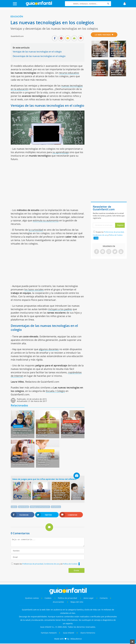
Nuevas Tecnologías (71, 421)
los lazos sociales (34, 289)
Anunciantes (58, 602)
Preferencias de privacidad (33, 564)
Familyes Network (49, 633)
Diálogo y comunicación (40, 507)
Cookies (48, 598)
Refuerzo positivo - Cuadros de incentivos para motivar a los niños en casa (118, 49)
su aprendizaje (61, 152)
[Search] (108, 4)
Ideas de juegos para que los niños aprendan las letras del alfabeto (44, 479)
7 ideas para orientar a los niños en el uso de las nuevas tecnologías (72, 430)
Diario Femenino (88, 633)
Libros (14, 507)
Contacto (104, 598)
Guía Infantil (69, 633)
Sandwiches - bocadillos (43, 426)
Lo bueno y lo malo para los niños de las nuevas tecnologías (45, 460)
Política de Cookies (70, 564)
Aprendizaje (18, 426)
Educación (17, 16)
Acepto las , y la (46, 564)
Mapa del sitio (77, 602)
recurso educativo (69, 73)
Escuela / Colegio (55, 391)
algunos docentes (49, 349)
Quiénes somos (32, 598)
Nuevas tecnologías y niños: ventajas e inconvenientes (21, 461)
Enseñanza (56, 507)
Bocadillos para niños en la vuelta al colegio (47, 433)
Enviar (76, 570)
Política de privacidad (68, 598)
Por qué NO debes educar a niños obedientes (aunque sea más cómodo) (100, 69)
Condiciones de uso (52, 564)
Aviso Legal (88, 598)
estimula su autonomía (46, 220)
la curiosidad (36, 230)
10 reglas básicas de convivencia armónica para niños (117, 70)
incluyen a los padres (60, 309)
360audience (76, 639)
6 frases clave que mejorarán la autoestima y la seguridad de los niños (100, 50)
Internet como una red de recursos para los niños (22, 433)
